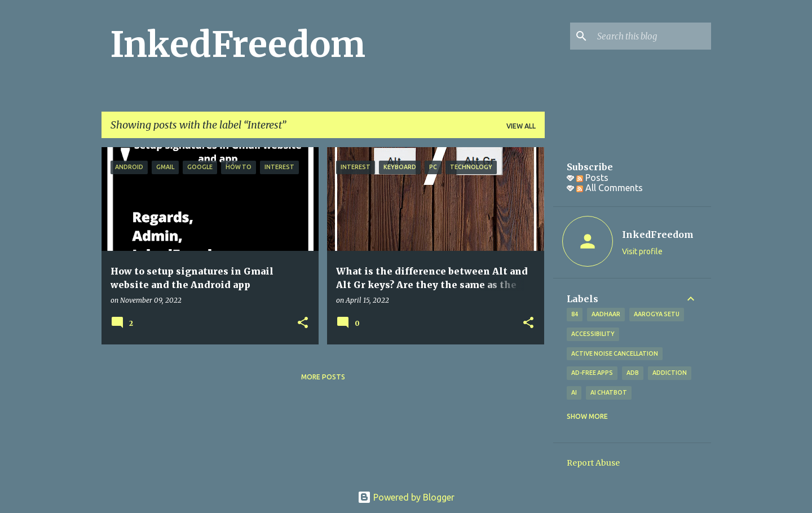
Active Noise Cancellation (615, 353)
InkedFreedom (238, 45)
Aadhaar (606, 314)
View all (521, 126)
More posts (323, 377)
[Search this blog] (652, 36)
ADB (633, 373)
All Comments (610, 188)
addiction (670, 373)
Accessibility (593, 334)
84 (575, 314)
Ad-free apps (592, 373)
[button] (303, 323)
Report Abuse (593, 463)
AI (574, 392)
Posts (592, 178)
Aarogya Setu (657, 314)
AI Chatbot (609, 392)
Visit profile (642, 251)
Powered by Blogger (406, 497)
